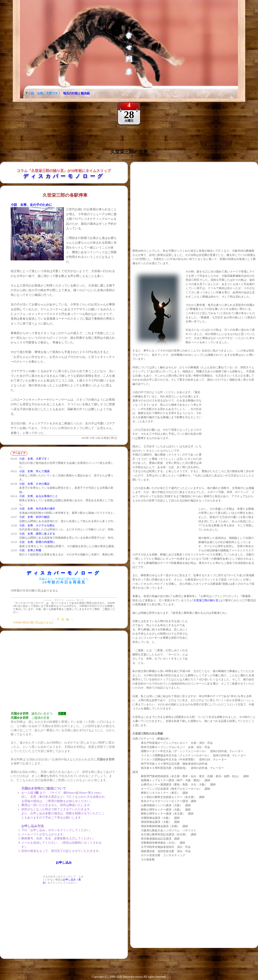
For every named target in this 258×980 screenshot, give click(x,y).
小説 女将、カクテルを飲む (37, 525)
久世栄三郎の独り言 (206, 600)
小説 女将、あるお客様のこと (39, 496)
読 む (62, 714)
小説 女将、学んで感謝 (34, 471)
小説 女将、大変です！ (34, 459)
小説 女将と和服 (30, 550)
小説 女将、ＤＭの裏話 (34, 484)
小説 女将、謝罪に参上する (37, 534)
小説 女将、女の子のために (31, 205)
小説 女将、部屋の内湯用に (37, 542)
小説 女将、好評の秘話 (34, 517)
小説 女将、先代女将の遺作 (37, 509)
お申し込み (64, 863)
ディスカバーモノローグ (64, 176)
